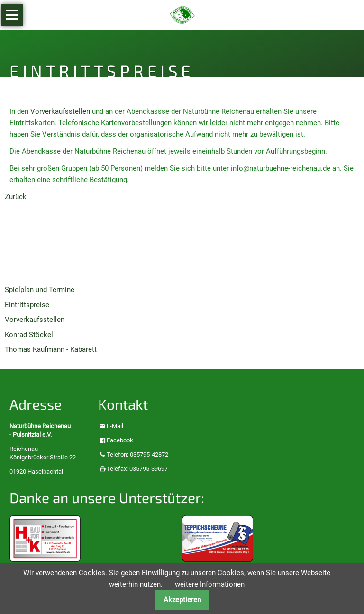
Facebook (120, 440)
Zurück (16, 197)
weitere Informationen (210, 584)
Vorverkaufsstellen (60, 111)
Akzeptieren (182, 600)
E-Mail (115, 426)
